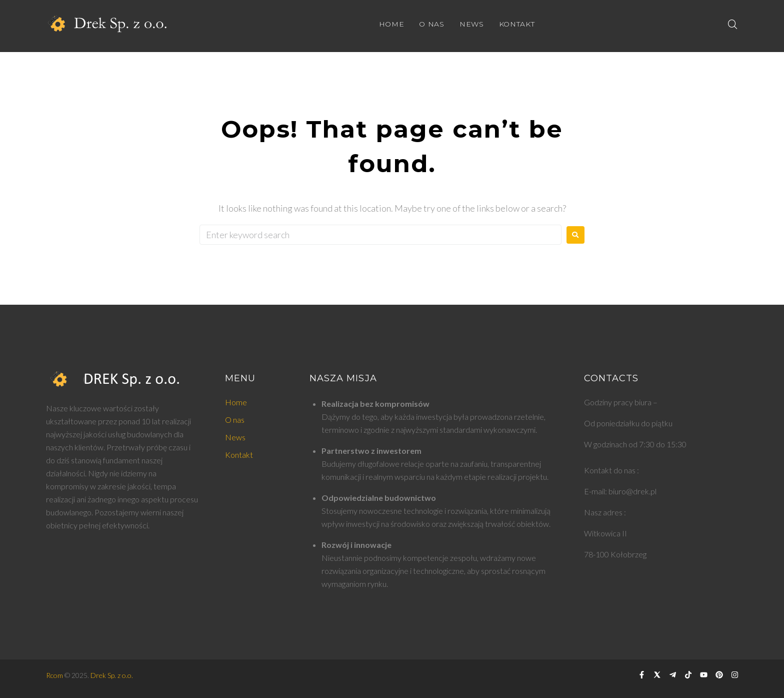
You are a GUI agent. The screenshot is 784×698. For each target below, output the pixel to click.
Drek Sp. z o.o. (112, 675)
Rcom (54, 675)
